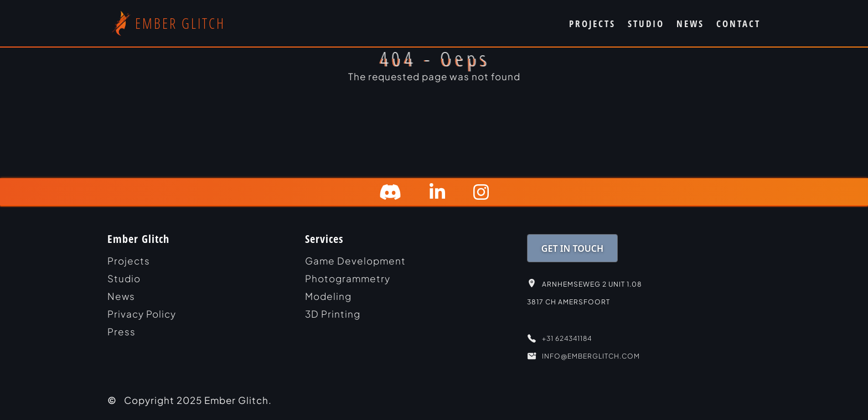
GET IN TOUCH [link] (572, 248)
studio (124, 278)
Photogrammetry (348, 278)
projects (129, 261)
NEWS (690, 24)
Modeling (328, 296)
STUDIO (646, 24)
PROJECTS (592, 24)
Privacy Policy (142, 314)
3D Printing (333, 314)
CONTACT (738, 24)
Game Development (355, 261)
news (121, 296)
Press (122, 331)
